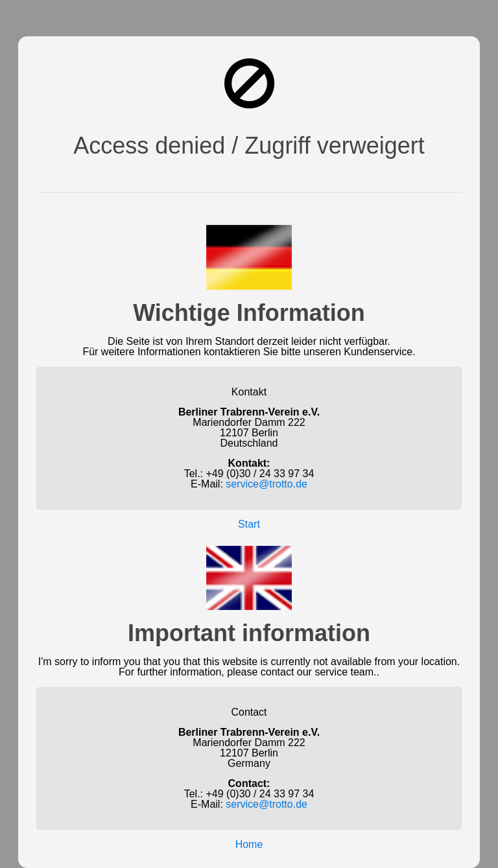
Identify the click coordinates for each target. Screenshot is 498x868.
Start (249, 524)
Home (249, 844)
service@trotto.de (267, 484)
